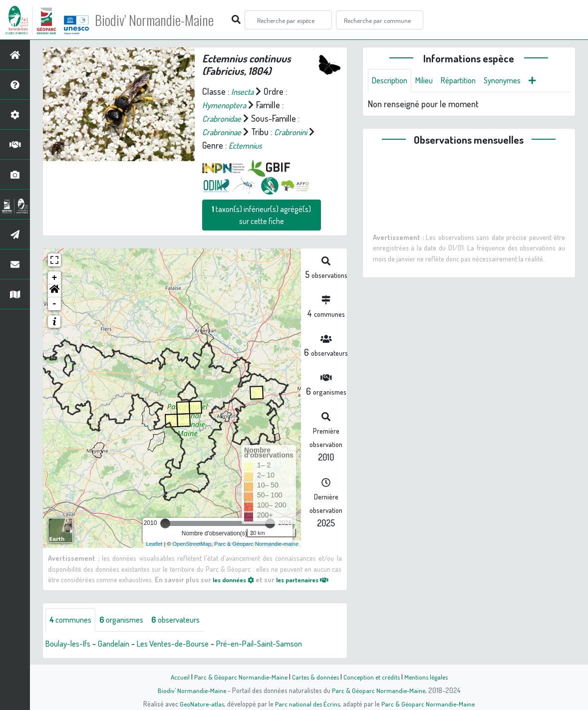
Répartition (467, 81)
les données (236, 579)
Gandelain (120, 644)
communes (73, 620)
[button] (54, 291)
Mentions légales (430, 677)
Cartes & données (314, 677)
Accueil (175, 677)
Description (392, 81)
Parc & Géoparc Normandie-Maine (237, 677)
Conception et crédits (373, 677)
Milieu (430, 81)
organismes (129, 620)
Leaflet (154, 544)
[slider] (165, 523)
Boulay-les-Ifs (71, 644)
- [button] (55, 304)
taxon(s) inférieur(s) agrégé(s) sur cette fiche (261, 215)
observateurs (188, 620)
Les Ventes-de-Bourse (185, 644)
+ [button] (55, 278)
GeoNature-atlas (200, 704)
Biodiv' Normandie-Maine (164, 20)
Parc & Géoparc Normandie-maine (256, 544)
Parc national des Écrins (307, 704)
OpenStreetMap (192, 544)
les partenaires (311, 579)
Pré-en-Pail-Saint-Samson (280, 644)
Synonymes (515, 81)
